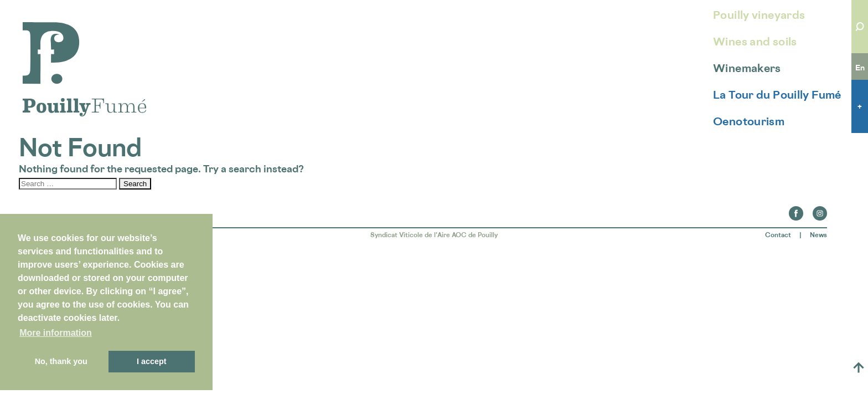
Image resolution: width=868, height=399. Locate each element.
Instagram (820, 210)
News (818, 235)
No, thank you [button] (61, 361)
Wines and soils (755, 42)
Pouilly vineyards (759, 15)
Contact (778, 235)
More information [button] (56, 333)
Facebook (796, 210)
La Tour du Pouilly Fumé (777, 95)
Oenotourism (749, 121)
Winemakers (747, 68)
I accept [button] (152, 361)
